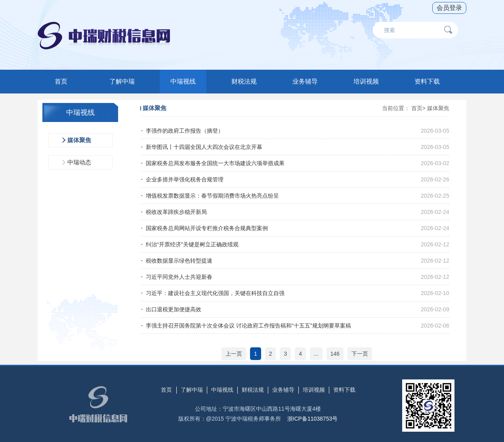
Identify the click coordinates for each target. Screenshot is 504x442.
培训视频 (366, 81)
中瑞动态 (79, 162)
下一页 (360, 354)
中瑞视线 (183, 81)
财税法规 (244, 81)
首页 (61, 81)
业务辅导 (305, 81)
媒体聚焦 (79, 140)
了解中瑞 (122, 81)
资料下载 (427, 81)
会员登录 (449, 8)
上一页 (234, 354)
